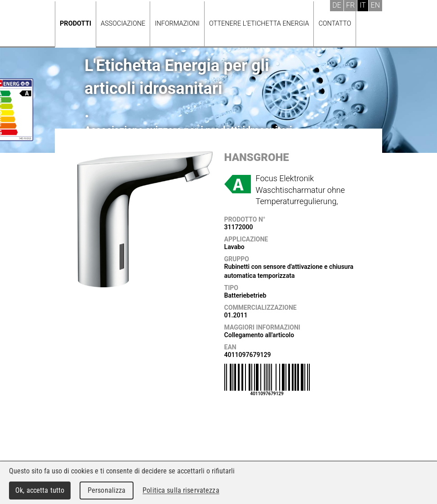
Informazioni (177, 24)
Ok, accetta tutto (40, 490)
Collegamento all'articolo (259, 335)
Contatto (335, 24)
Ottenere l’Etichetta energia (259, 24)
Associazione (123, 24)
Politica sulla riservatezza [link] (181, 490)
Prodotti (76, 24)
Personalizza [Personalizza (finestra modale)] (107, 490)
